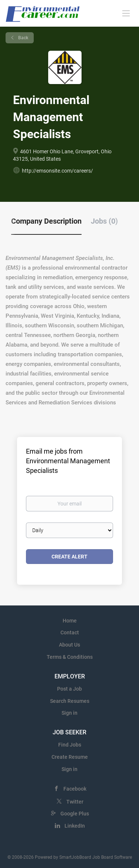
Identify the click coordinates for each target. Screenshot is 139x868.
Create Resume (70, 757)
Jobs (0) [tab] (104, 221)
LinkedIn (75, 826)
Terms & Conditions (70, 657)
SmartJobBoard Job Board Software (96, 857)
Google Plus (75, 814)
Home (70, 621)
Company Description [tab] (46, 221)
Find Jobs (70, 745)
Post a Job (69, 689)
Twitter (75, 802)
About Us (69, 645)
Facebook (75, 789)
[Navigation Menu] (126, 13)
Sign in (69, 713)
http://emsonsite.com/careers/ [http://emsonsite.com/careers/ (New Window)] (57, 171)
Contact (70, 632)
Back (23, 38)
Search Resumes (70, 701)
